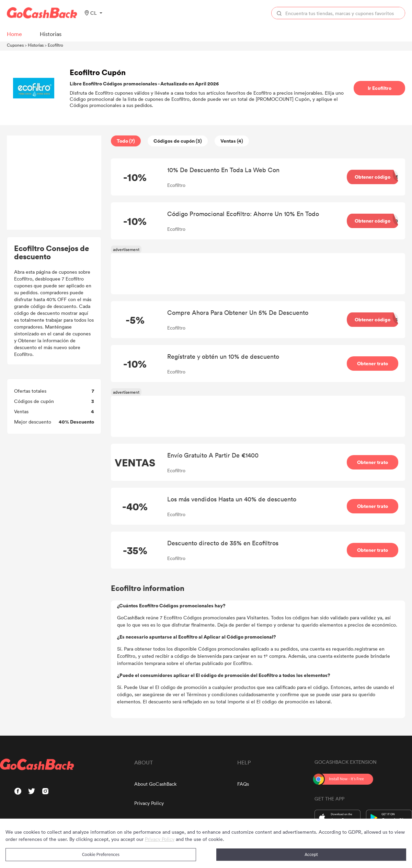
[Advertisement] (54, 183)
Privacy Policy (149, 803)
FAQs (243, 784)
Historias (36, 45)
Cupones (15, 45)
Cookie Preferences (101, 854)
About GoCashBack (155, 784)
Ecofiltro (55, 45)
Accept (311, 854)
